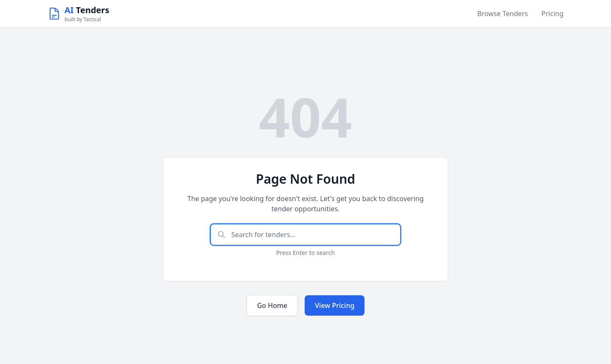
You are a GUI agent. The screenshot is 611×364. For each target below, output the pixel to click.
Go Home (272, 305)
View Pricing (335, 305)
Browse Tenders (503, 14)
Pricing (552, 14)
